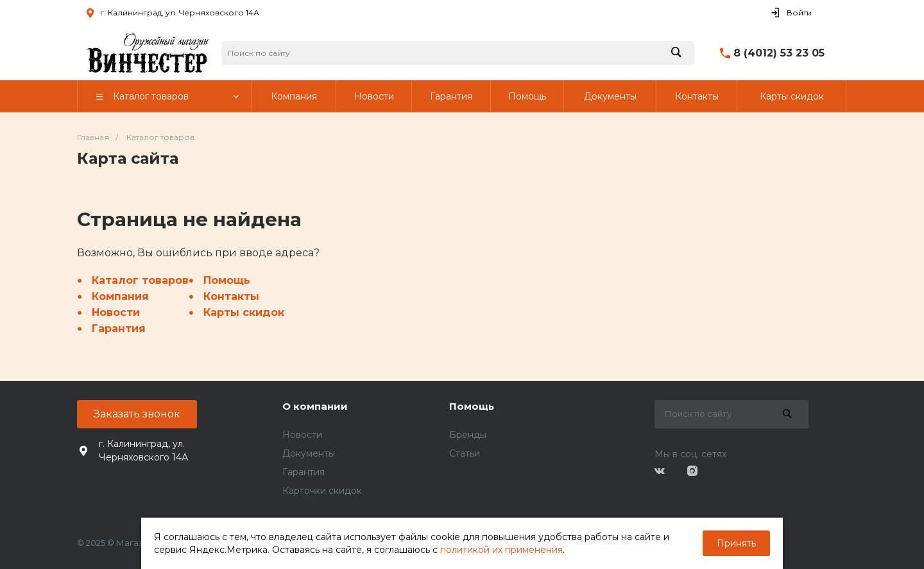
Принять (736, 543)
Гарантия (119, 328)
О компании (315, 406)
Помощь (227, 280)
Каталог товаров (140, 280)
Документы (309, 453)
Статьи (465, 453)
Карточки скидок (322, 491)
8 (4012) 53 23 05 (779, 53)
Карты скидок (244, 312)
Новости (116, 312)
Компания (120, 296)
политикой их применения (501, 550)
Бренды (468, 435)
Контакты (231, 296)
